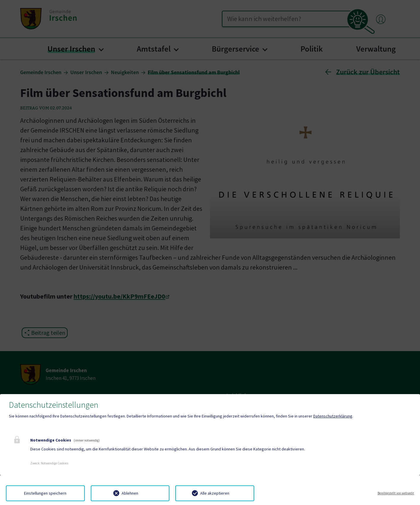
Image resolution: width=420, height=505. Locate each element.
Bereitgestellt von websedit (396, 493)
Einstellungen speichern (45, 493)
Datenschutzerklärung (333, 416)
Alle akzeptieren (215, 493)
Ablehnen (130, 493)
